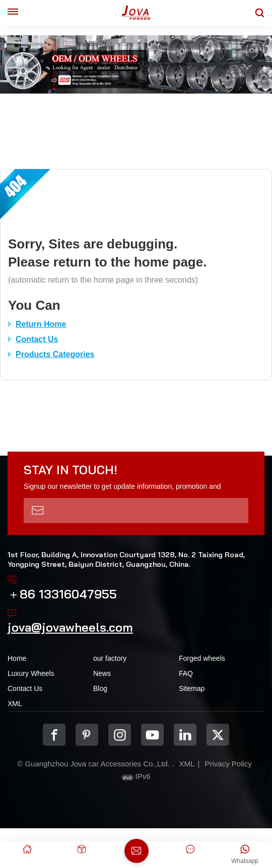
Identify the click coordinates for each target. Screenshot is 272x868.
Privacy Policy (228, 764)
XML (15, 704)
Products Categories (55, 354)
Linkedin (185, 735)
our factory (110, 658)
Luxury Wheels (31, 673)
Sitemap (192, 688)
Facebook (54, 735)
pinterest (87, 735)
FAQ (186, 673)
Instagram (120, 735)
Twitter (218, 735)
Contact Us (37, 339)
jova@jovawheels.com (70, 627)
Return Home (41, 324)
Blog (100, 688)
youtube (152, 735)
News (102, 673)
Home (17, 658)
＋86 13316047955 (62, 594)
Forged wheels (202, 658)
